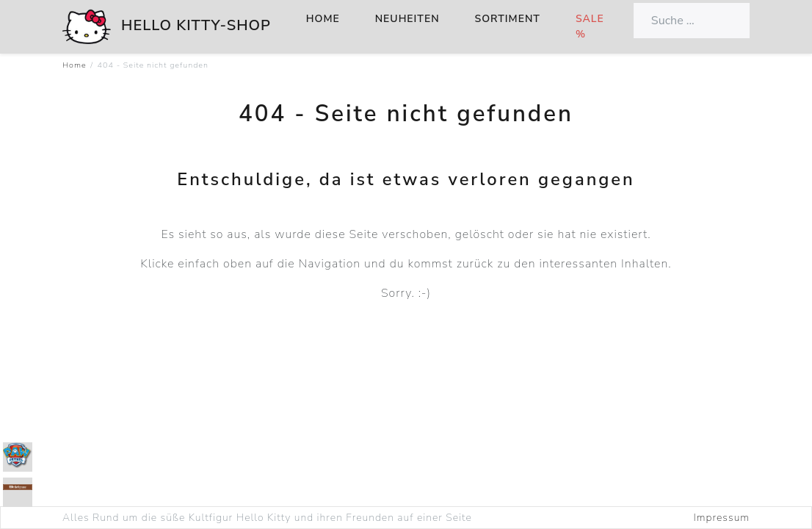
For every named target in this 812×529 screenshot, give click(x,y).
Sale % (590, 26)
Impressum (722, 518)
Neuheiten (407, 19)
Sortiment (508, 19)
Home (323, 19)
